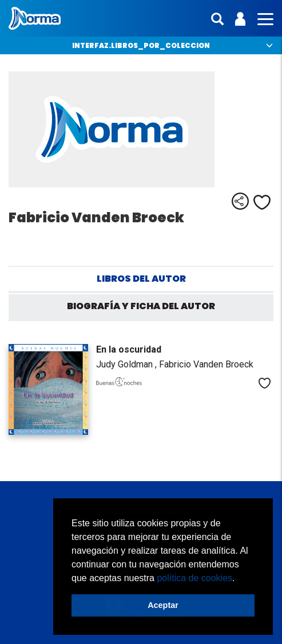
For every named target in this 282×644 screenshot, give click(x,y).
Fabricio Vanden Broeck (206, 364)
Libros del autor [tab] (141, 279)
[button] (239, 579)
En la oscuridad (129, 349)
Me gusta (262, 202)
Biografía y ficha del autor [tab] (141, 306)
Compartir (240, 201)
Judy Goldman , (128, 364)
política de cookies (194, 578)
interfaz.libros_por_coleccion (141, 45)
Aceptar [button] (163, 605)
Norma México (35, 18)
